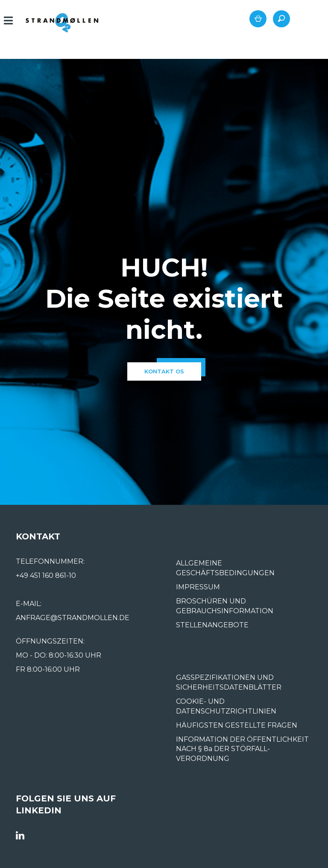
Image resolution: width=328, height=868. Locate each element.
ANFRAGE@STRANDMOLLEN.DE (73, 618)
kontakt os (164, 371)
